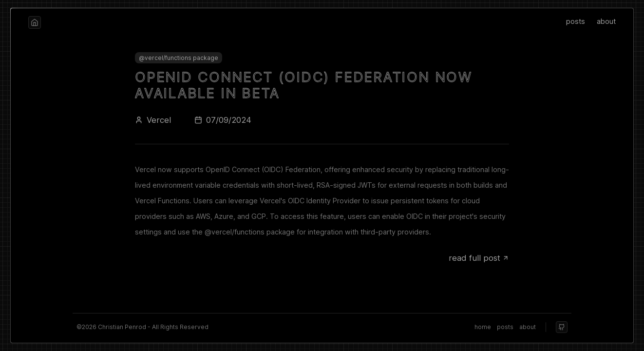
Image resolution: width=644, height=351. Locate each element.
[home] (35, 22)
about (606, 21)
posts (576, 21)
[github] (562, 327)
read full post (479, 258)
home (483, 327)
